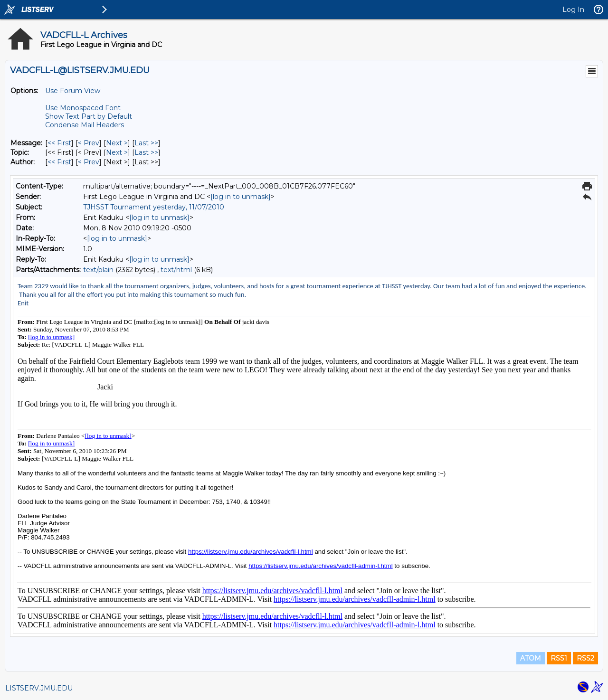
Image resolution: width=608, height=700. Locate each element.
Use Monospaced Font (83, 108)
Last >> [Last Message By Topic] (146, 152)
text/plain (98, 270)
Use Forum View (73, 91)
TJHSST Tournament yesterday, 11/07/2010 (154, 207)
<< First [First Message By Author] (59, 162)
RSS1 (559, 658)
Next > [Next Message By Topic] (117, 152)
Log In (573, 9)
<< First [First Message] (59, 143)
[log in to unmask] (241, 197)
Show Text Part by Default (89, 116)
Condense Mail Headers (85, 125)
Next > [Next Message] (117, 143)
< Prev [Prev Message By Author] (89, 162)
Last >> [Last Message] (146, 143)
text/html (176, 270)
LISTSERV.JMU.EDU (39, 688)
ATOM (531, 658)
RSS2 (585, 658)
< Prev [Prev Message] (89, 143)
